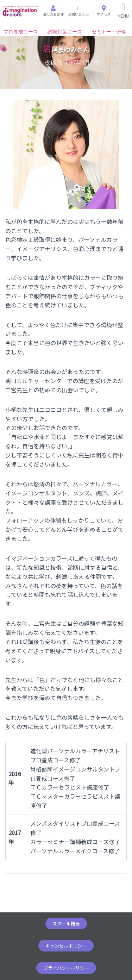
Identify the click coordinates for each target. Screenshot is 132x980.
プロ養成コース (21, 32)
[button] (66, 923)
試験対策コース (65, 32)
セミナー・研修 (109, 32)
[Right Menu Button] (123, 11)
